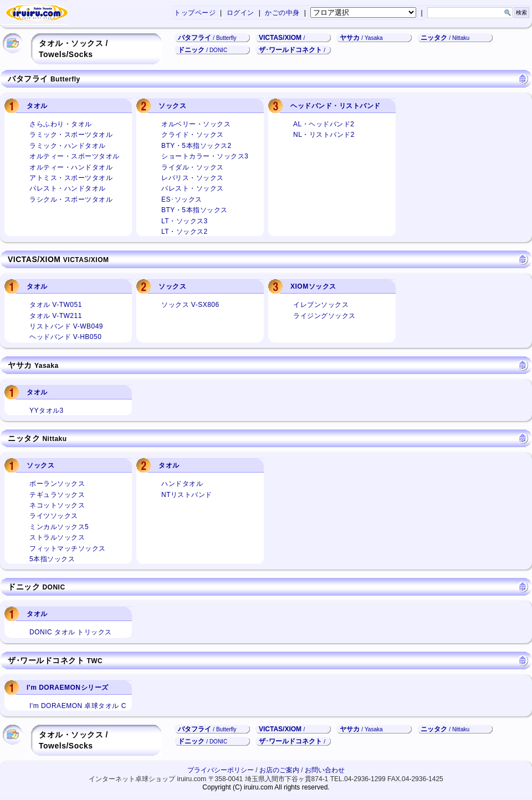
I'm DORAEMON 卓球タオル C (73, 705)
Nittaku (54, 439)
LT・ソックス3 (180, 220)
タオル (37, 106)
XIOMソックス (313, 286)
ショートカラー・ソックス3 (200, 155)
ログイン (241, 13)
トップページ (195, 13)
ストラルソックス (52, 537)
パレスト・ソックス (188, 188)
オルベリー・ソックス (191, 123)
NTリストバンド (182, 494)
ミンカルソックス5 (54, 526)
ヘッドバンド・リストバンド (336, 106)
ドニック (203, 50)
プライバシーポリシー (221, 770)
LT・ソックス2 (180, 231)
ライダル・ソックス (188, 166)
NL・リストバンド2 (319, 134)
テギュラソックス (52, 494)
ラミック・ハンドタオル (63, 145)
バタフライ (207, 38)
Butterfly (65, 79)
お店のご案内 (279, 770)
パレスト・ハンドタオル (63, 188)
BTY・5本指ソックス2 (192, 145)
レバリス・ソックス (188, 177)
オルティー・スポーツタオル (70, 155)
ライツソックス (49, 515)
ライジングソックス (320, 315)
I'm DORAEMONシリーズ (68, 688)
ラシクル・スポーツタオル (66, 199)
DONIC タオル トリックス (66, 631)
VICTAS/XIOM (280, 38)
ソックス (172, 106)
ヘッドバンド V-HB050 (61, 336)
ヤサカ (361, 38)
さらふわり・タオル (56, 123)
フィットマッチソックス (63, 548)
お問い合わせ (325, 770)
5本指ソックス (47, 558)
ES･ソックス (177, 199)
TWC (94, 661)
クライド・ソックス (188, 134)
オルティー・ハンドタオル (66, 166)
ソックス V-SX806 (186, 304)
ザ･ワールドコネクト (290, 50)
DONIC (53, 587)
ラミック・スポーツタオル (66, 134)
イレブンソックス (316, 304)
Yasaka (47, 366)
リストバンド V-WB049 (62, 325)
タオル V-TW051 (51, 304)
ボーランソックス (52, 483)
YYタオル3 (42, 410)
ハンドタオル (177, 483)
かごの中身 (282, 13)
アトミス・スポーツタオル (66, 177)
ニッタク (445, 38)
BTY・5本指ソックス (190, 209)
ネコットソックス (52, 504)
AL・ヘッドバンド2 (319, 123)
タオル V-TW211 (51, 315)
